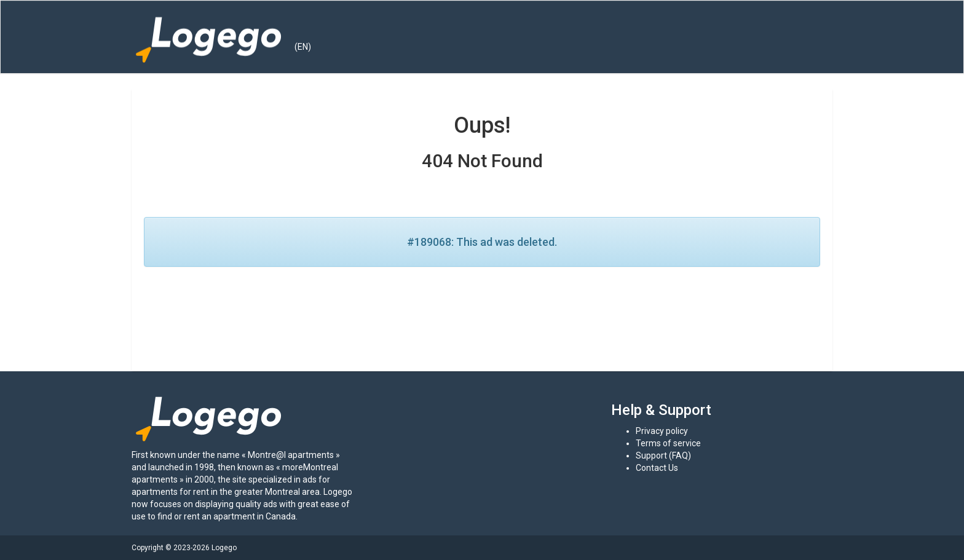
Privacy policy (662, 431)
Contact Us (657, 468)
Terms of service (668, 443)
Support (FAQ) (663, 455)
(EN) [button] (303, 47)
